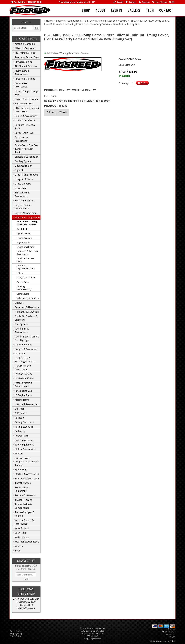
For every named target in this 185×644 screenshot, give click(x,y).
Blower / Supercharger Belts (27, 93)
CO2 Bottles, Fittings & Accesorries (27, 110)
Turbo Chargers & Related (25, 514)
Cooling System (23, 161)
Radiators (20, 431)
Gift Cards (20, 354)
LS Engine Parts (23, 395)
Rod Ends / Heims (24, 440)
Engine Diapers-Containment (23, 207)
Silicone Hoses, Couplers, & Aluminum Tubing (27, 462)
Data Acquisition (24, 166)
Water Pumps (22, 537)
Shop (86, 10)
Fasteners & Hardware (27, 307)
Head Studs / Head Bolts (26, 260)
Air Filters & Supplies (26, 66)
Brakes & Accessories (26, 99)
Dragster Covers (24, 179)
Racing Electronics (24, 422)
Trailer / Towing (24, 500)
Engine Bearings (24, 238)
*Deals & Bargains (25, 44)
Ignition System (23, 374)
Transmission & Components (23, 506)
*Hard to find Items (25, 48)
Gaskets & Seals (23, 345)
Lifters (20, 273)
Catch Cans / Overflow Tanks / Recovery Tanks (27, 149)
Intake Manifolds (24, 378)
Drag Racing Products (27, 175)
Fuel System (21, 324)
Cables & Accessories (26, 116)
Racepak (19, 418)
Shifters (19, 454)
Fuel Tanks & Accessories (22, 330)
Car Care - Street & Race (25, 127)
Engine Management (26, 213)
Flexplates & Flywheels (27, 312)
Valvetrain (20, 533)
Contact (166, 10)
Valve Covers (23, 294)
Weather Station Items (27, 542)
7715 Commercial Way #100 (26, 599)
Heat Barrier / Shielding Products (25, 360)
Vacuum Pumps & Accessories (24, 522)
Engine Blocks (23, 242)
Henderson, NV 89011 (26, 602)
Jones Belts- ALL (24, 391)
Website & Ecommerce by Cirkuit (162, 641)
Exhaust (19, 303)
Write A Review (84, 90)
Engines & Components (27, 217)
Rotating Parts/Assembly (24, 288)
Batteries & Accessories (21, 85)
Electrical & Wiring (24, 201)
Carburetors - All (24, 133)
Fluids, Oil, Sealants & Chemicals (26, 318)
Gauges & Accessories (27, 349)
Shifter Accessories (25, 449)
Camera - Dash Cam (25, 120)
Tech (150, 10)
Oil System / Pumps (26, 278)
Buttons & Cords (24, 104)
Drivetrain (20, 188)
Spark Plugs (21, 469)
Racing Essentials (24, 427)
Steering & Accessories (27, 478)
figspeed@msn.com (26, 608)
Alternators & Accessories (22, 72)
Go (36, 28)
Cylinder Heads (24, 233)
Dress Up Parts (23, 184)
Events (117, 10)
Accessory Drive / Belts (27, 57)
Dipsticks (20, 170)
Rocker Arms (23, 282)
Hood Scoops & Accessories (23, 368)
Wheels (19, 546)
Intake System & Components (23, 385)
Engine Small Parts (26, 247)
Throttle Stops (23, 483)
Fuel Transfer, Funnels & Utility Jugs (27, 338)
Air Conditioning (24, 62)
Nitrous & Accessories (27, 404)
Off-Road (20, 409)
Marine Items (22, 400)
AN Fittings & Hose (25, 53)
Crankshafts (22, 229)
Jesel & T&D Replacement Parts (26, 267)
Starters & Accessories (27, 474)
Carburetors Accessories (21, 139)
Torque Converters (25, 495)
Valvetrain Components (28, 298)
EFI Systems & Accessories (22, 194)
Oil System (20, 413)
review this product (97, 101)
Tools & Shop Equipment (22, 489)
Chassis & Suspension (27, 157)
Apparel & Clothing (25, 79)
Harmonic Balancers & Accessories (27, 253)
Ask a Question (57, 112)
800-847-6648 (26, 605)
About (101, 10)
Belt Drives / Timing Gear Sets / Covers (27, 223)
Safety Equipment (24, 445)
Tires (18, 551)
